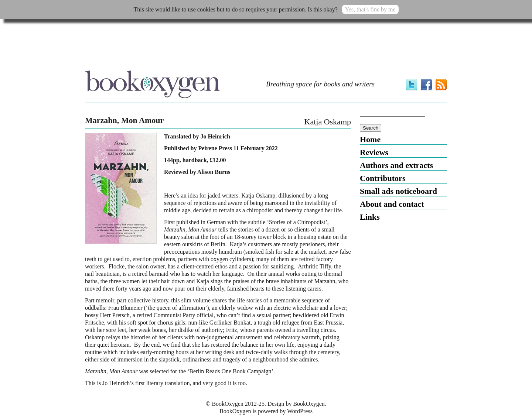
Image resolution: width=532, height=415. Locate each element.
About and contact (392, 204)
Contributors (383, 178)
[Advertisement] (266, 47)
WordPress (300, 411)
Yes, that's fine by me (370, 9)
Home (370, 139)
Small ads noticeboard (398, 191)
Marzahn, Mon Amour (124, 120)
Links (370, 217)
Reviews (374, 152)
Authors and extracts (396, 165)
